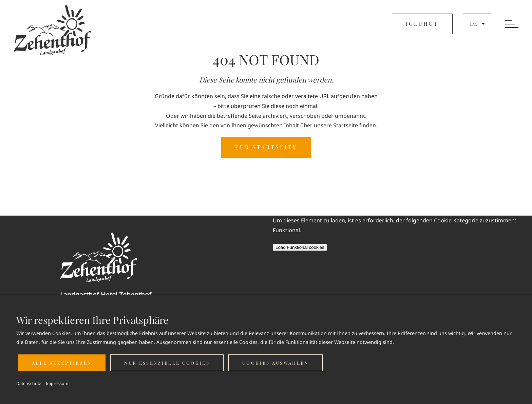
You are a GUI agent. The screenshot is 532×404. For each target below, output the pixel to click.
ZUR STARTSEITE (266, 147)
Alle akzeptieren (62, 363)
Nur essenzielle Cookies (167, 363)
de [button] (478, 24)
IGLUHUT (422, 24)
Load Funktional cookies (300, 247)
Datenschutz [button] (29, 383)
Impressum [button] (57, 383)
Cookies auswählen (275, 363)
